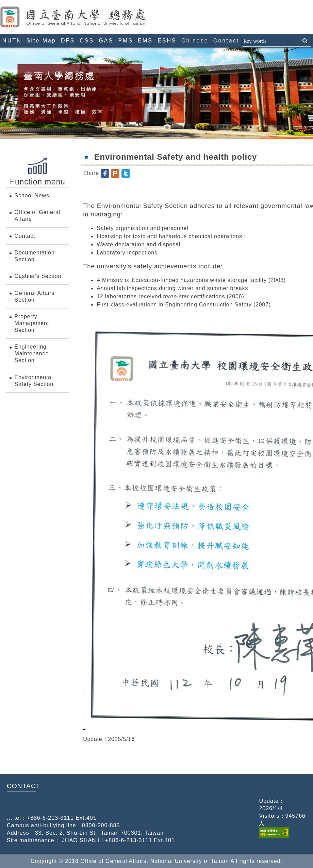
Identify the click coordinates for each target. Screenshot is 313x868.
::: (3, 3)
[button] (105, 173)
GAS (106, 41)
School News (32, 196)
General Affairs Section (35, 296)
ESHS (167, 41)
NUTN (12, 41)
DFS (68, 41)
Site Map (41, 41)
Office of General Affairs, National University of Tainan (87, 17)
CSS (87, 41)
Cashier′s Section (38, 276)
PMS (126, 41)
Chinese (195, 41)
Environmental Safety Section (34, 381)
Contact (226, 41)
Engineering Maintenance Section (32, 353)
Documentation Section (35, 256)
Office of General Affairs (37, 216)
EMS (145, 41)
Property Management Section (32, 323)
